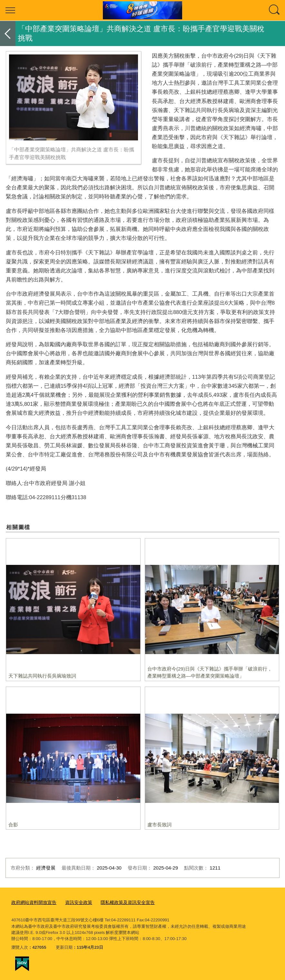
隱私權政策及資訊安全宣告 (121, 902)
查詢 (275, 10)
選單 (10, 10)
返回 (8, 33)
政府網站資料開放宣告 (32, 902)
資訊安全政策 (74, 902)
